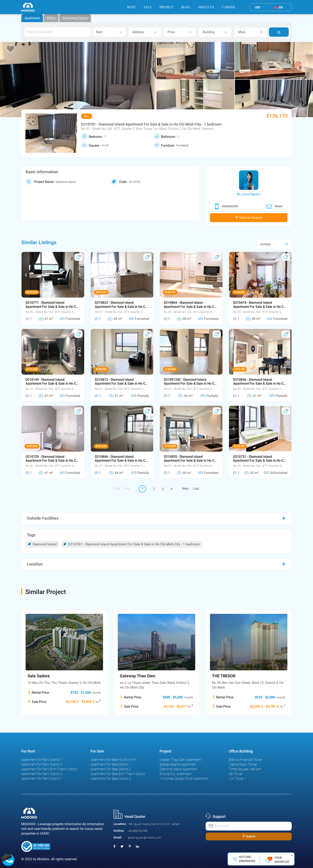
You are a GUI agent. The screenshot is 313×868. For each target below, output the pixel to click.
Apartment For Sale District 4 (111, 779)
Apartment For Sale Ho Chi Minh (113, 760)
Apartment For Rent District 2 (42, 764)
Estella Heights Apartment (178, 764)
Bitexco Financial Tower (245, 760)
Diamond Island (42, 544)
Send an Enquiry (249, 218)
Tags (31, 535)
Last (196, 489)
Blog (186, 7)
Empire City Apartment (175, 774)
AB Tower (236, 774)
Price (180, 32)
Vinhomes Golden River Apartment (184, 779)
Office (51, 18)
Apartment (32, 18)
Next (185, 489)
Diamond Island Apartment (178, 769)
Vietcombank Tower (243, 764)
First (117, 489)
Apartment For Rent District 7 (42, 779)
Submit (249, 836)
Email (274, 206)
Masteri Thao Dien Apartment (180, 760)
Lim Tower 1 (238, 779)
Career (228, 7)
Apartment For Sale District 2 (111, 769)
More (250, 32)
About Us (206, 7)
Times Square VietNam (245, 769)
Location (35, 564)
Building (215, 32)
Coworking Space (75, 18)
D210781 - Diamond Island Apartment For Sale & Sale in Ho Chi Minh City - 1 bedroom (132, 544)
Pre (127, 489)
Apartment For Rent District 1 (42, 760)
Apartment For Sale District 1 (111, 764)
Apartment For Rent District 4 (42, 774)
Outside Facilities (43, 518)
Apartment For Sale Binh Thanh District (118, 774)
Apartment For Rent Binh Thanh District (49, 769)
